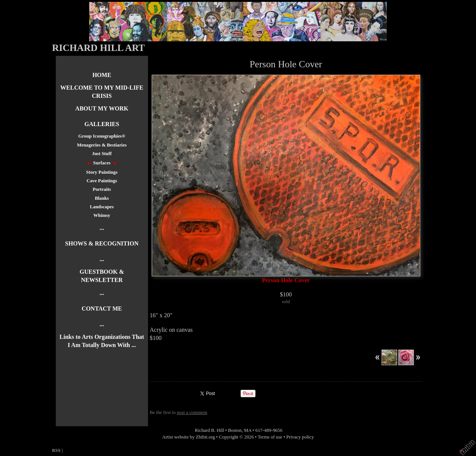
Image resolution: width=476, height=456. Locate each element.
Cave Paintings (102, 181)
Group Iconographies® (102, 136)
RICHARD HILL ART (98, 48)
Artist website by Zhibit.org (189, 437)
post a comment (192, 412)
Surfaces (102, 163)
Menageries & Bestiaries (102, 145)
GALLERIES (102, 124)
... (102, 228)
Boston (235, 430)
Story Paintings (102, 172)
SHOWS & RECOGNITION (102, 243)
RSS (56, 450)
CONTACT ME (102, 309)
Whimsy (102, 215)
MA (248, 430)
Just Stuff (102, 154)
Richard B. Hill (210, 430)
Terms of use (270, 437)
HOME (102, 75)
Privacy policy (300, 437)
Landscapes (102, 207)
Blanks (102, 198)
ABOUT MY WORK (102, 108)
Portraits (102, 189)
